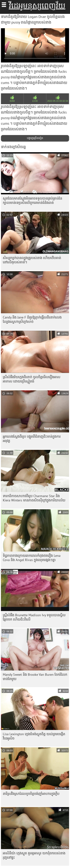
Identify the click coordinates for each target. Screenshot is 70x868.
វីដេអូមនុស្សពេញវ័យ (37, 6)
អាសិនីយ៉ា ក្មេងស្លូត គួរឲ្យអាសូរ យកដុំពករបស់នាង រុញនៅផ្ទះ (34, 855)
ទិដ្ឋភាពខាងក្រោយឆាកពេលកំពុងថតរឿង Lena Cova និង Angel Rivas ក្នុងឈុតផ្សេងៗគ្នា (32, 558)
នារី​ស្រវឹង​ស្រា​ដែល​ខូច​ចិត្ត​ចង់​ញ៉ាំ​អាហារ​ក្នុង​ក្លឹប (31, 794)
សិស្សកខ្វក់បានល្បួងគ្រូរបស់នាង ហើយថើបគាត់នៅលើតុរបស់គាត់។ (32, 260)
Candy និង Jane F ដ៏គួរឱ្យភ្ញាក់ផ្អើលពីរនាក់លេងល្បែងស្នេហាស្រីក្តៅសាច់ (32, 319)
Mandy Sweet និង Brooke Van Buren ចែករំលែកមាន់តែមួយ (35, 677)
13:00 (35, 101)
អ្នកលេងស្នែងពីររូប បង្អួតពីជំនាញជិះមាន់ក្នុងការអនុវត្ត (32, 439)
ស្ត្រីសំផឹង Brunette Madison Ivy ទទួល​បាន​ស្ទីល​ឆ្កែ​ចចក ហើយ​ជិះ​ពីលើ (34, 617)
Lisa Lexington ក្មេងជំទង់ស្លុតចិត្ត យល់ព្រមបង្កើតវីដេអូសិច (34, 736)
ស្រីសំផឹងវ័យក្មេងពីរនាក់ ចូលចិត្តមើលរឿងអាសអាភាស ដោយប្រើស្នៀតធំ (32, 379)
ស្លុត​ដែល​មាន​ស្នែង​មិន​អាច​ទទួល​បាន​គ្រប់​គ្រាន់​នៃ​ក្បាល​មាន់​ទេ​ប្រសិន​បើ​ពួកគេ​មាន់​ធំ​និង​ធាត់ (32, 200)
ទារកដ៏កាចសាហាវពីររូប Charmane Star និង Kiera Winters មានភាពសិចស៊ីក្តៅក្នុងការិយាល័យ (34, 498)
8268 (12, 101)
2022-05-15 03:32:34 (58, 101)
